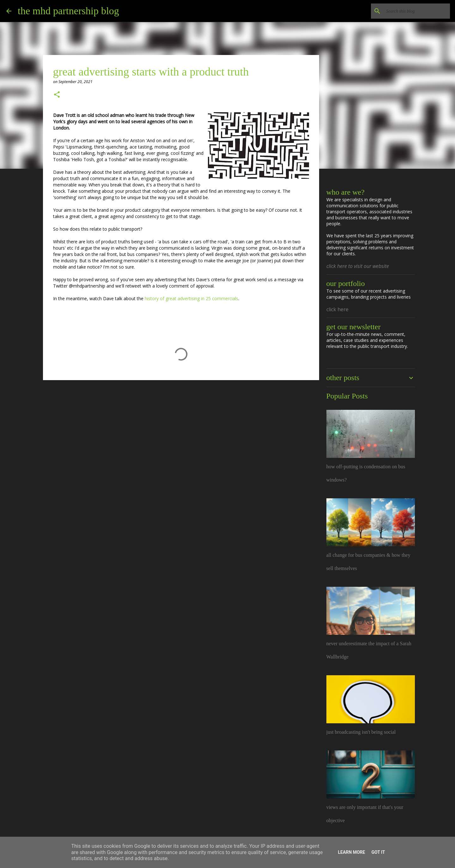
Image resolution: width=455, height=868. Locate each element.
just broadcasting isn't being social (361, 732)
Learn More (351, 852)
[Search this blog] (417, 11)
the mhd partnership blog (68, 11)
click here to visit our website (358, 266)
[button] (57, 95)
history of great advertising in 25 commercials (191, 298)
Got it (378, 852)
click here (337, 309)
